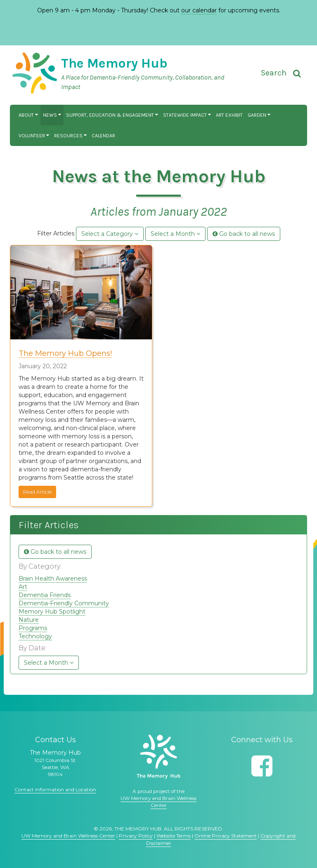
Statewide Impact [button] (187, 115)
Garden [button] (259, 115)
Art (23, 587)
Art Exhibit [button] (229, 115)
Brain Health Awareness (53, 579)
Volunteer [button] (34, 136)
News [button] (52, 115)
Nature (29, 620)
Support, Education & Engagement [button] (112, 115)
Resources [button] (70, 136)
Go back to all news (244, 234)
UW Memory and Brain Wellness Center (68, 836)
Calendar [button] (103, 136)
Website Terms (174, 836)
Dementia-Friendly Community (64, 603)
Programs (33, 628)
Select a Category (110, 234)
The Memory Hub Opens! (65, 353)
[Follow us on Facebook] (262, 766)
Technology (35, 636)
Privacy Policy (136, 836)
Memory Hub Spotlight (52, 612)
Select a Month (175, 234)
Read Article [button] (37, 492)
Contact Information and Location (55, 789)
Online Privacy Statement (226, 836)
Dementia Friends (45, 595)
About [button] (28, 115)
